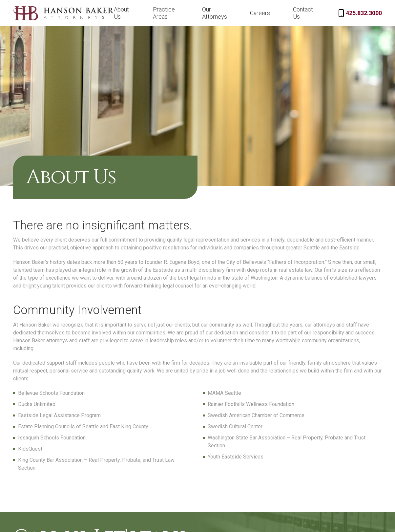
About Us (121, 13)
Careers (260, 13)
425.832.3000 (364, 13)
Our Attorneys (215, 13)
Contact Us (303, 13)
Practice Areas (164, 13)
